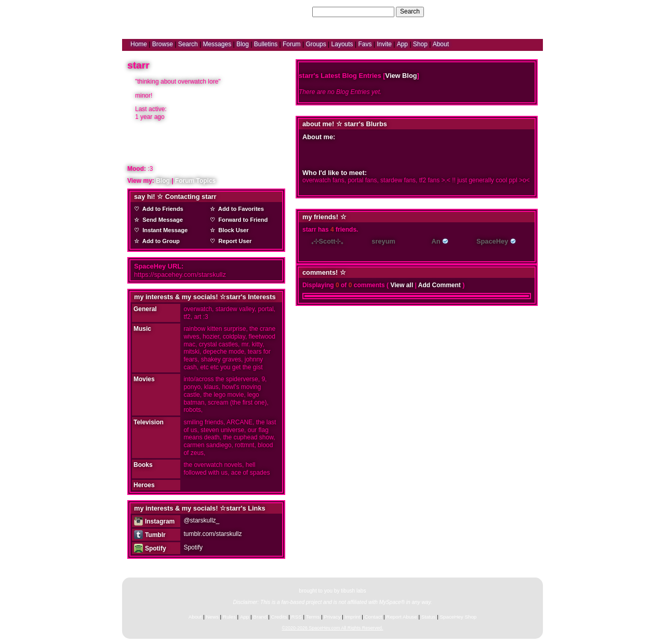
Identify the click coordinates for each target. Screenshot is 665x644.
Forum (292, 44)
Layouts (342, 44)
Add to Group (159, 241)
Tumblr (150, 535)
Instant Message (163, 230)
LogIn (504, 11)
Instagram (154, 521)
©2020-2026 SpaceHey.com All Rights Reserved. (332, 628)
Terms (313, 617)
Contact (374, 617)
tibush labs (353, 591)
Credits (279, 617)
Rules (229, 617)
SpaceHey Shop (458, 617)
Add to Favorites (240, 209)
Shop (420, 44)
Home (139, 44)
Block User (232, 230)
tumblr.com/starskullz (212, 534)
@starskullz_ (201, 520)
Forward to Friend (241, 220)
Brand (260, 617)
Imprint (353, 617)
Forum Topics (195, 181)
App (402, 44)
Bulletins (266, 44)
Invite (384, 44)
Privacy (332, 617)
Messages (217, 44)
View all (402, 285)
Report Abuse (401, 617)
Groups (316, 44)
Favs (365, 44)
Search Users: (290, 11)
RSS (297, 617)
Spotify (150, 548)
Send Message (161, 220)
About (441, 44)
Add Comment (440, 285)
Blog (243, 44)
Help (485, 11)
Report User (233, 241)
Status (429, 617)
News (212, 617)
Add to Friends (161, 209)
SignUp (528, 11)
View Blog (401, 76)
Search (410, 11)
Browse (163, 44)
